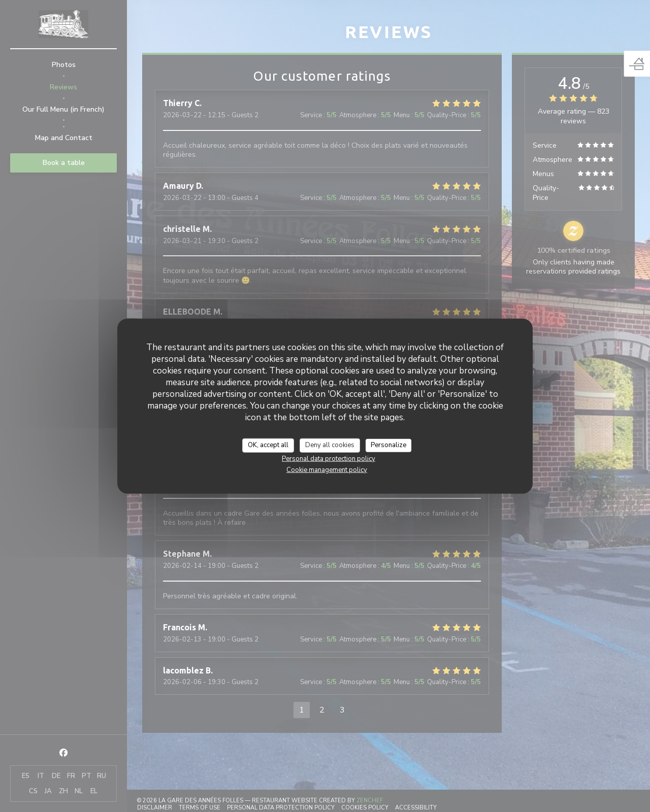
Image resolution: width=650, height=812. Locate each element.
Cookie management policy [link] (327, 469)
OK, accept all (268, 445)
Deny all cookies (330, 445)
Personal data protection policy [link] (329, 458)
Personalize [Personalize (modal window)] (388, 445)
